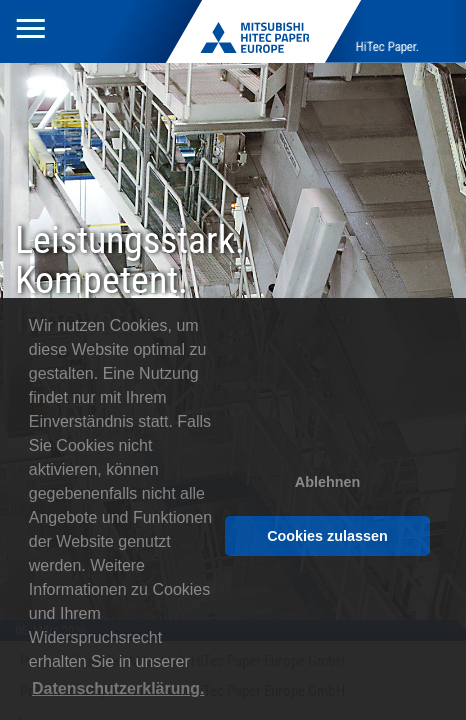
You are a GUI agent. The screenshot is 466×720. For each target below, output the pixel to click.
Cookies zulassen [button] (327, 536)
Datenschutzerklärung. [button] (118, 688)
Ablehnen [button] (328, 482)
